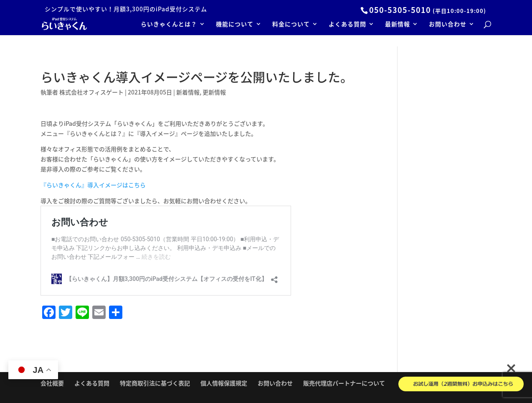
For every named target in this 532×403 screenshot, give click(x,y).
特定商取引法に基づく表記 (155, 383)
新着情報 (188, 92)
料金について (291, 24)
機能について (235, 24)
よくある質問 (347, 24)
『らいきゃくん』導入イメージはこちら (93, 185)
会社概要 (52, 383)
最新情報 (398, 24)
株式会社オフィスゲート (91, 92)
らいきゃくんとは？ (169, 24)
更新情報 (214, 92)
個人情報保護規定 (224, 383)
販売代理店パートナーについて (344, 383)
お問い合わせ (448, 24)
